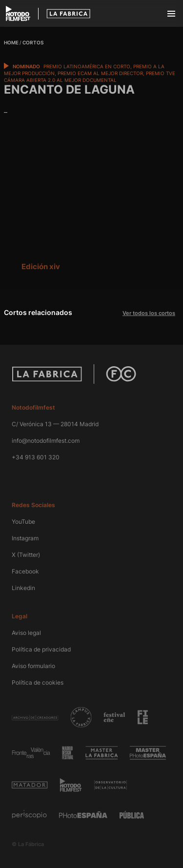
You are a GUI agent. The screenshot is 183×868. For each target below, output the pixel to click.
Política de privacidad (41, 649)
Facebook (25, 571)
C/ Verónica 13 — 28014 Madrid (55, 424)
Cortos (33, 42)
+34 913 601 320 (36, 457)
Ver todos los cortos (149, 313)
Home (11, 42)
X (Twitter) (26, 555)
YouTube (23, 522)
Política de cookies (38, 682)
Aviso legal (26, 633)
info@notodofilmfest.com (46, 441)
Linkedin (23, 588)
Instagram (25, 538)
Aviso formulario (33, 666)
